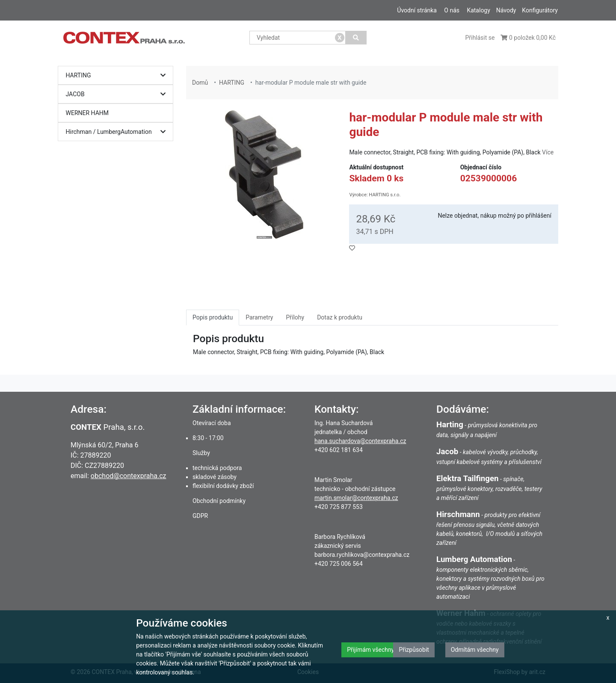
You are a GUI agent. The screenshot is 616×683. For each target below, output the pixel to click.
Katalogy (478, 10)
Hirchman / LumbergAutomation (118, 132)
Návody (506, 10)
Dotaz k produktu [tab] (340, 317)
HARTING (118, 75)
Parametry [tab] (259, 317)
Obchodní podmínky (219, 501)
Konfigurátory (540, 10)
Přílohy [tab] (295, 317)
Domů (200, 83)
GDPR (200, 516)
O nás (452, 10)
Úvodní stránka (417, 10)
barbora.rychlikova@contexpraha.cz (362, 555)
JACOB (118, 94)
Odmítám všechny (475, 650)
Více (548, 152)
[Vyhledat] (356, 38)
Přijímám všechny (370, 650)
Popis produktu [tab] (213, 317)
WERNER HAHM (87, 113)
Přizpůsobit (414, 650)
